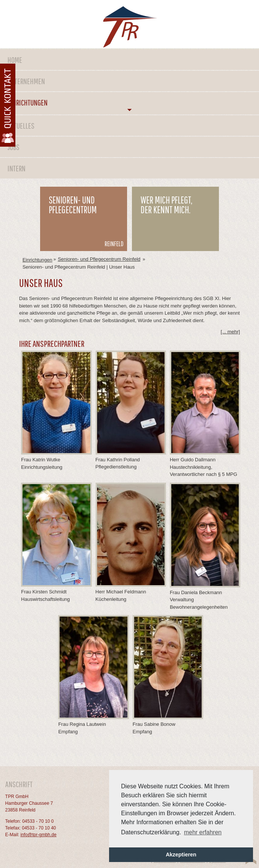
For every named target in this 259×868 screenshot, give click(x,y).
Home (15, 60)
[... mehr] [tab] (230, 332)
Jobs (13, 147)
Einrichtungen (28, 102)
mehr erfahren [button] (203, 832)
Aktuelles (21, 126)
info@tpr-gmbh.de (38, 835)
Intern (16, 168)
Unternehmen (26, 81)
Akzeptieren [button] (181, 855)
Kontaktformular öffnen (8, 105)
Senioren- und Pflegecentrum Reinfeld (99, 259)
